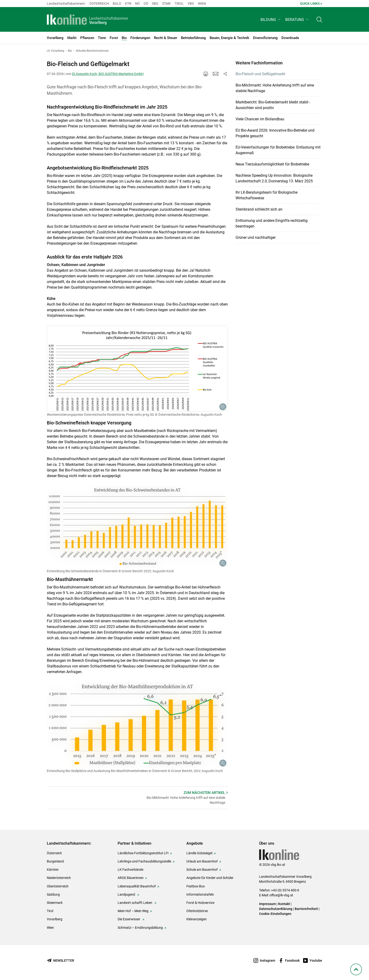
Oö (146, 4)
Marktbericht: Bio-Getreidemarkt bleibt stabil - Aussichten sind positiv (273, 105)
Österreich (99, 4)
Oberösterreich (58, 886)
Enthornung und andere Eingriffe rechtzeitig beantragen (272, 223)
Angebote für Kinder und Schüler (210, 878)
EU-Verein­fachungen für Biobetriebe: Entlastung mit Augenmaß (278, 150)
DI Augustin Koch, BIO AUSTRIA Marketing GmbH (108, 74)
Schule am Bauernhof (202, 870)
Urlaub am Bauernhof (202, 861)
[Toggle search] (319, 20)
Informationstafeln (200, 894)
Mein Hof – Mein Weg (133, 911)
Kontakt (284, 904)
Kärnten (53, 870)
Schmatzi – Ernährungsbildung (140, 928)
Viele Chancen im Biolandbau (260, 119)
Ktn (128, 4)
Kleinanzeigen (197, 919)
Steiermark (55, 903)
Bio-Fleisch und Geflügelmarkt (260, 74)
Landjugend (127, 894)
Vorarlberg (55, 919)
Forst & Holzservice (200, 903)
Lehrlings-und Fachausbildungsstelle (144, 861)
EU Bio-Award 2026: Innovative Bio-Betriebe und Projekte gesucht (275, 133)
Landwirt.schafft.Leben (135, 903)
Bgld (117, 4)
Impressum (267, 904)
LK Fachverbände (130, 870)
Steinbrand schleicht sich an (259, 209)
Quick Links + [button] (311, 4)
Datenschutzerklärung (276, 909)
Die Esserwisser (129, 919)
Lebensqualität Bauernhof (137, 886)
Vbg (191, 4)
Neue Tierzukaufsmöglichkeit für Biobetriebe (272, 164)
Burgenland (55, 861)
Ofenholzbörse (197, 911)
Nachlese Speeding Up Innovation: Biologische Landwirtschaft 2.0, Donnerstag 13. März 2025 (274, 178)
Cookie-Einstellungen (275, 914)
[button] (271, 20)
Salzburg (53, 894)
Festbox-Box (196, 886)
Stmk (166, 4)
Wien (202, 4)
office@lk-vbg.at (281, 895)
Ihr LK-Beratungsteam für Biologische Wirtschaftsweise (267, 195)
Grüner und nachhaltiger (256, 237)
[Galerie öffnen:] (137, 369)
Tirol (179, 4)
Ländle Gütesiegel (199, 853)
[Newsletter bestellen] (60, 961)
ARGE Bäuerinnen (131, 878)
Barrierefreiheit (306, 909)
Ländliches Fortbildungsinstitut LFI (143, 853)
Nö (137, 4)
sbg (155, 4)
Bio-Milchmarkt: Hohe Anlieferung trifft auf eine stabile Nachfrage (275, 88)
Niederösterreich (59, 878)
